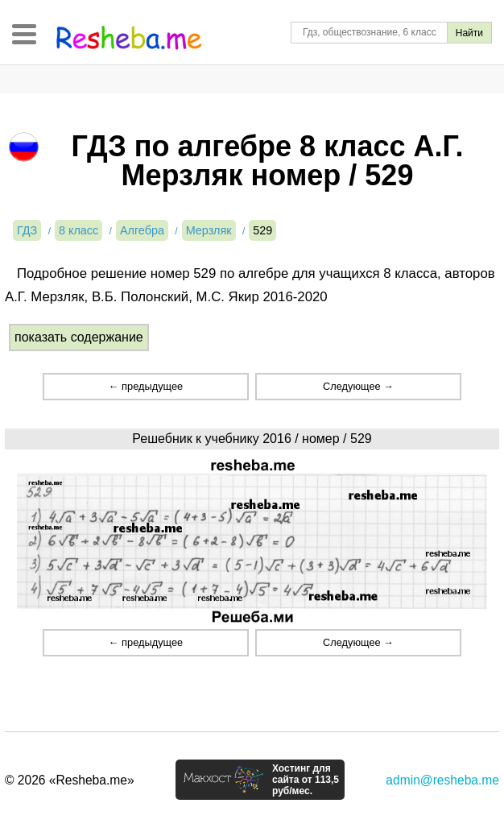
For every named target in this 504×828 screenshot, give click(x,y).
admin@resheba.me (442, 780)
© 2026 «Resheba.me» (70, 780)
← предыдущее (146, 386)
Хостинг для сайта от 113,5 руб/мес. (306, 780)
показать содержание (79, 337)
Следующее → (358, 386)
